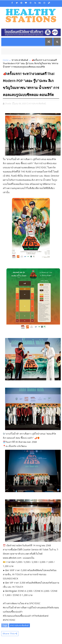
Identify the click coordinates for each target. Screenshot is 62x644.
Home (6, 60)
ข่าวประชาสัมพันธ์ (20, 60)
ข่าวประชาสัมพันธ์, (38, 103)
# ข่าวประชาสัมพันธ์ (19, 625)
